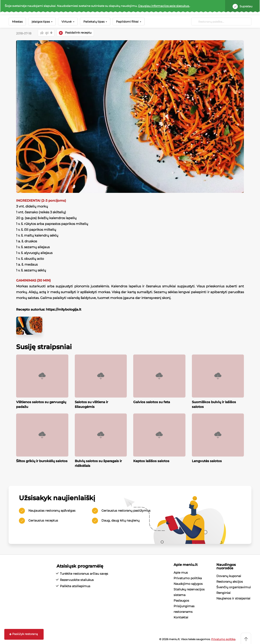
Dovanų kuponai (229, 576)
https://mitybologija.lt (64, 309)
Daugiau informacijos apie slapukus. (164, 6)
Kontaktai (181, 617)
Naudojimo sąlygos (188, 583)
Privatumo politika (188, 578)
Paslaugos (181, 600)
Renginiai (223, 592)
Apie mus (181, 572)
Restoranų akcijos (230, 581)
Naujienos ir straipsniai (233, 598)
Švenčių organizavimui (234, 587)
